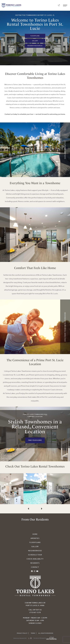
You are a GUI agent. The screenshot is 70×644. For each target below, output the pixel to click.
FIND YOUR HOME (35, 440)
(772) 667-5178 (35, 612)
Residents (35, 563)
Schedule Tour (35, 555)
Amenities (35, 538)
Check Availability (35, 559)
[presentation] (28, 502)
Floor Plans (35, 36)
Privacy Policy (22, 633)
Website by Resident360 (20, 638)
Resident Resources (35, 46)
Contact (35, 567)
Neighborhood (35, 551)
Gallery (35, 41)
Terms (33, 633)
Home (35, 534)
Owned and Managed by (45, 638)
